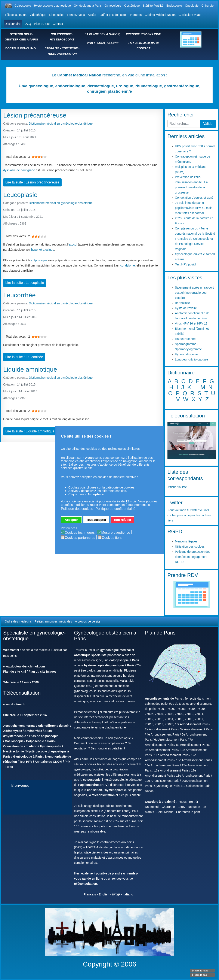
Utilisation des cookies (190, 547)
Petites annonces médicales (53, 621)
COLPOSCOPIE (61, 34)
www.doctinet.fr (14, 704)
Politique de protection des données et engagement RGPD (193, 557)
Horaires (136, 15)
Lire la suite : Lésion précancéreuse (32, 182)
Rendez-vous (76, 15)
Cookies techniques (80, 533)
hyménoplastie (115, 790)
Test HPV (26, 762)
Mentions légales (186, 541)
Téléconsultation (16, 15)
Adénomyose (13, 731)
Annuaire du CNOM (48, 762)
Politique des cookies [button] (77, 509)
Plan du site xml (15, 672)
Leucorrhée (19, 295)
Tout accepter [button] (96, 520)
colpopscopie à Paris (124, 660)
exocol (73, 244)
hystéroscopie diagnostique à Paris (109, 665)
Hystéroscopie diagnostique (52, 6)
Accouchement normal (19, 726)
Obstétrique (132, 6)
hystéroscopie (114, 780)
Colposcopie (23, 6)
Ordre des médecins (18, 621)
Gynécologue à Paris (88, 6)
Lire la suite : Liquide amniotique (30, 431)
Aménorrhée (33, 731)
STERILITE (52, 48)
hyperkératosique (43, 250)
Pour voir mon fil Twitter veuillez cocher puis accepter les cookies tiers (189, 515)
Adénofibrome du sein (54, 726)
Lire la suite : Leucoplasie (25, 283)
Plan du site (42, 24)
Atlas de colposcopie (43, 736)
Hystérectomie (14, 751)
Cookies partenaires (80, 538)
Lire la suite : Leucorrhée (24, 357)
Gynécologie (113, 6)
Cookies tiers (112, 538)
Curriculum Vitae (190, 15)
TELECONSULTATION (62, 54)
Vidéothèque (38, 15)
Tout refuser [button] (122, 520)
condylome (128, 265)
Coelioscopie (14, 741)
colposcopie (39, 260)
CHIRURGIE (70, 48)
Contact (58, 24)
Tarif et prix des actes (113, 15)
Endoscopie (174, 6)
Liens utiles (57, 15)
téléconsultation (103, 795)
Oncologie (192, 6)
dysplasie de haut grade (19, 170)
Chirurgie (208, 6)
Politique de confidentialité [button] (115, 509)
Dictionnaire (13, 24)
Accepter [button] (71, 520)
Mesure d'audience (116, 533)
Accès (92, 15)
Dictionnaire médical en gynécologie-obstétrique (61, 124)
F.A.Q (27, 24)
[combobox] (184, 124)
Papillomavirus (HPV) (93, 785)
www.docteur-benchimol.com (24, 666)
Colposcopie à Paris (40, 741)
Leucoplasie (20, 195)
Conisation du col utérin (20, 746)
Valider (208, 124)
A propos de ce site (88, 621)
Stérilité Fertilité (153, 6)
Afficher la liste (177, 487)
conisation (95, 790)
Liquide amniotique (30, 369)
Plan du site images (42, 672)
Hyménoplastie (51, 746)
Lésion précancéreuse (35, 115)
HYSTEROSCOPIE (62, 39)
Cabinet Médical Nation (160, 15)
